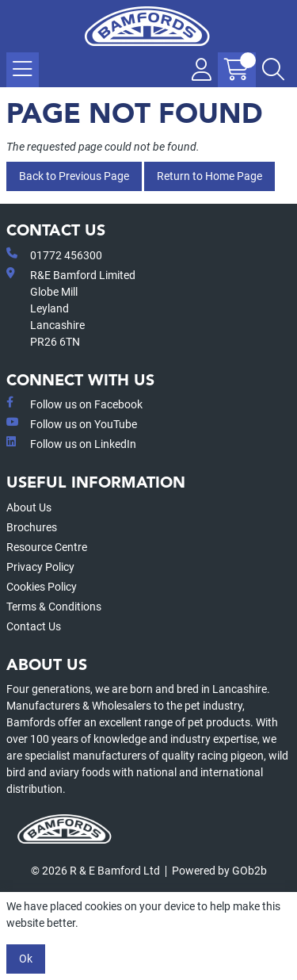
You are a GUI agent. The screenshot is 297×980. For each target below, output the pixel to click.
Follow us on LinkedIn (71, 443)
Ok (26, 959)
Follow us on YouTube (72, 423)
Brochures (32, 527)
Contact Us (34, 626)
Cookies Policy (42, 587)
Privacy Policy (40, 567)
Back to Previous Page (74, 176)
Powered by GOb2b (219, 871)
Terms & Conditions (54, 607)
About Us (29, 507)
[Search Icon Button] (273, 70)
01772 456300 (54, 255)
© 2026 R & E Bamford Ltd (95, 871)
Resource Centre (47, 547)
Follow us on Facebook (74, 404)
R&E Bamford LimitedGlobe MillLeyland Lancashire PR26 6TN (71, 308)
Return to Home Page (209, 176)
